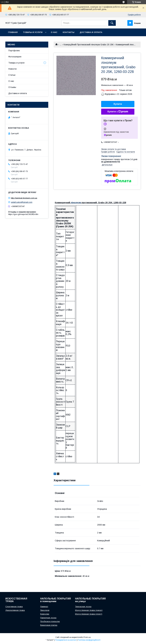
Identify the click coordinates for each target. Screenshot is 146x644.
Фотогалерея (15, 57)
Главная (13, 32)
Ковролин (45, 614)
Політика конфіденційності (89, 640)
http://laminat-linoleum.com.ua (24, 198)
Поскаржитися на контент (66, 640)
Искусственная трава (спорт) (89, 614)
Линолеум (45, 610)
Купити (118, 104)
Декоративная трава (15, 610)
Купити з (118, 112)
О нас (54, 32)
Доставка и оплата (91, 32)
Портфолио (14, 51)
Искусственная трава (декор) (89, 610)
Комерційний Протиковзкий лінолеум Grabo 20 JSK (89, 45)
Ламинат (44, 607)
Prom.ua (87, 637)
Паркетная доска (48, 618)
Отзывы (12, 87)
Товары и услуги (33, 32)
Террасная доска (83, 607)
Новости (12, 69)
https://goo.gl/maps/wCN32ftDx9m (23, 214)
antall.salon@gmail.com (22, 202)
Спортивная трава (14, 607)
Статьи (12, 75)
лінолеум (76, 203)
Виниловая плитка (49, 625)
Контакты (69, 32)
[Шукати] (112, 23)
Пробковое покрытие (50, 621)
